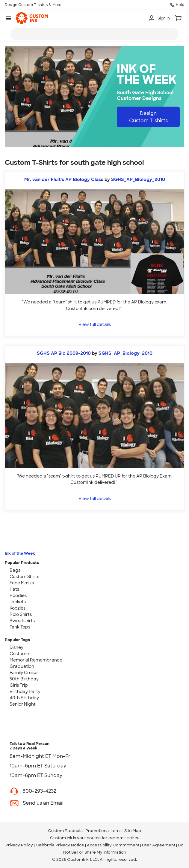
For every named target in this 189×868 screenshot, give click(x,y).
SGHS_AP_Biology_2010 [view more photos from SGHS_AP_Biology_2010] (138, 179)
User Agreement (159, 845)
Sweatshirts (22, 621)
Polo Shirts (21, 614)
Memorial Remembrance (36, 660)
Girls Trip (19, 685)
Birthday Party (25, 692)
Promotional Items (103, 831)
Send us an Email (43, 803)
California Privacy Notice (60, 845)
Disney (16, 647)
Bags (15, 570)
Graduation (22, 666)
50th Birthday (24, 679)
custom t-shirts (123, 838)
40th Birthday (24, 698)
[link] (32, 18)
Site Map (133, 831)
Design (148, 117)
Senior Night (23, 704)
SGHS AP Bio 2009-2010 (64, 353)
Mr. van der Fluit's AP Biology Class (64, 179)
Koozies (18, 608)
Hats (14, 589)
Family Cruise (24, 673)
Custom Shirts (24, 577)
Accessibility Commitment (113, 845)
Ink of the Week (20, 553)
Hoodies (18, 595)
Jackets (18, 602)
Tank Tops (20, 627)
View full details (95, 324)
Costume (19, 654)
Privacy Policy (19, 845)
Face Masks (22, 583)
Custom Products (65, 831)
